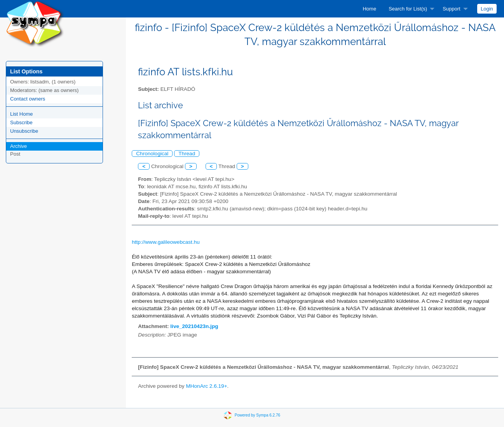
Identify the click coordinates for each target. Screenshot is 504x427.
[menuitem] (369, 9)
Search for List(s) (408, 9)
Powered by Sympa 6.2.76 (257, 415)
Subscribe (21, 122)
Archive (18, 146)
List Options (26, 71)
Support (452, 9)
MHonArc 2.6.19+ (206, 386)
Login (487, 9)
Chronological (152, 154)
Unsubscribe (24, 131)
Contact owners (28, 99)
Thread (187, 154)
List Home (22, 114)
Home (369, 9)
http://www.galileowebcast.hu (166, 242)
